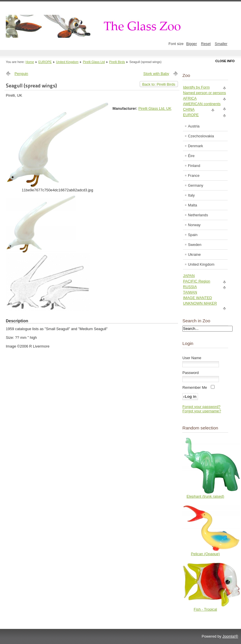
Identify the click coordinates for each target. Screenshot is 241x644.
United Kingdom (67, 62)
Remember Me (195, 387)
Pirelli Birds (117, 62)
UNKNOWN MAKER (200, 303)
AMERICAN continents (202, 104)
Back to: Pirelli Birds (159, 84)
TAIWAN (190, 292)
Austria (194, 126)
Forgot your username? (202, 411)
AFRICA (190, 98)
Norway (194, 225)
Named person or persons (204, 93)
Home (30, 62)
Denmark (195, 146)
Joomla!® (230, 636)
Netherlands (198, 215)
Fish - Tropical (205, 609)
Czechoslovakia (201, 136)
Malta (192, 205)
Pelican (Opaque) (206, 554)
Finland (194, 166)
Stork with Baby (156, 74)
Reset (206, 44)
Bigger (191, 44)
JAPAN (189, 276)
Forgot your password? (201, 407)
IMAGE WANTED (197, 298)
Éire (191, 156)
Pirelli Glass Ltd (94, 62)
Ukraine (194, 254)
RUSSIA (190, 287)
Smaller (221, 44)
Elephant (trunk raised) (205, 496)
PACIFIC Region (197, 281)
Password (190, 373)
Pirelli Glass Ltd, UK (155, 108)
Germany (196, 185)
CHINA (189, 109)
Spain (193, 235)
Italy (191, 195)
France (194, 176)
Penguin (21, 74)
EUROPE (45, 62)
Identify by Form (196, 87)
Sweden (195, 245)
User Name (192, 358)
